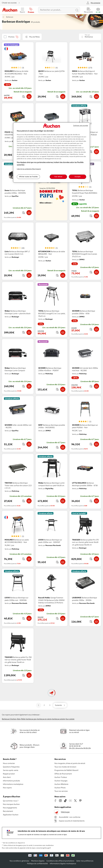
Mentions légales (38, 861)
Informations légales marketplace (63, 864)
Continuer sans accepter (81, 125)
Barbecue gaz (31, 719)
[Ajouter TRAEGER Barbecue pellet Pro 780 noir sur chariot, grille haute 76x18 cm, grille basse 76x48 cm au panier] (29, 675)
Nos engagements (10, 808)
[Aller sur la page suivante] (60, 705)
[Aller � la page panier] (98, 10)
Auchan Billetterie (61, 784)
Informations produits (11, 781)
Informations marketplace (13, 784)
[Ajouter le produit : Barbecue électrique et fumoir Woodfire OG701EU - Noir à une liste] (91, 97)
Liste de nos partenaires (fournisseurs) (29, 169)
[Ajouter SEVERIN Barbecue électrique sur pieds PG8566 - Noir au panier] (96, 444)
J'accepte (77, 177)
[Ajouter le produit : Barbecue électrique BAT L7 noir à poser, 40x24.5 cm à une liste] (24, 275)
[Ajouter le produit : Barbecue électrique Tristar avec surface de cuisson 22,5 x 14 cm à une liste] (24, 501)
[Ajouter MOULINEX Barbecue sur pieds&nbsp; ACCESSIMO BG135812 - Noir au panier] (29, 559)
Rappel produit (9, 774)
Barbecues (10, 17)
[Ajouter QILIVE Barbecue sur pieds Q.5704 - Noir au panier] (63, 96)
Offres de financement (63, 774)
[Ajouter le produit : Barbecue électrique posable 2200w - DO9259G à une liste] (24, 213)
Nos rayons (7, 788)
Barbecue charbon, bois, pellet (14, 719)
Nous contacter (9, 763)
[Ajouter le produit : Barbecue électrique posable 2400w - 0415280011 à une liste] (57, 447)
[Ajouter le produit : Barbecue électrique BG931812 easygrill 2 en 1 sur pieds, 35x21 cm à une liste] (57, 332)
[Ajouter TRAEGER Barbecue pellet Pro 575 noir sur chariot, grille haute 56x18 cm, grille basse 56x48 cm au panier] (96, 559)
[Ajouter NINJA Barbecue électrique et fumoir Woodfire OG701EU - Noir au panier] (96, 96)
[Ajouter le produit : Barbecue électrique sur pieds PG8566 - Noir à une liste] (91, 444)
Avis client (7, 777)
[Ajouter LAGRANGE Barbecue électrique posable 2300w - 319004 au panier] (96, 622)
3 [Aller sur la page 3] (50, 705)
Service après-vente (11, 770)
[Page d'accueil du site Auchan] (10, 10)
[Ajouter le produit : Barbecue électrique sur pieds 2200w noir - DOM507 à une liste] (57, 562)
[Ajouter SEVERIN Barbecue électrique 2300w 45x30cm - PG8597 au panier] (63, 389)
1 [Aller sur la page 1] (39, 705)
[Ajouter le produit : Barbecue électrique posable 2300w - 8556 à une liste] (91, 329)
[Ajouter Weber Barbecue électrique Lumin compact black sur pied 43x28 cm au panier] (63, 501)
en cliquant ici (20, 843)
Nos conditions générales (19, 861)
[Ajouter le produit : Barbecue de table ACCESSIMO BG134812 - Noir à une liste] (24, 97)
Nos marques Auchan (11, 804)
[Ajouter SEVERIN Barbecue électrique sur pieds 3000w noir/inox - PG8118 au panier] (96, 152)
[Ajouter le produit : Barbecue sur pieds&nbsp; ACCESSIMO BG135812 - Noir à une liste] (24, 559)
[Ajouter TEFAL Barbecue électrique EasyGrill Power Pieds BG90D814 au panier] (96, 216)
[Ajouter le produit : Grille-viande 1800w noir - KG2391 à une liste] (24, 444)
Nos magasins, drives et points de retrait (70, 763)
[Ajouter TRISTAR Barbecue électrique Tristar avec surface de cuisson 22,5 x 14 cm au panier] (29, 501)
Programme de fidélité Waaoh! (66, 770)
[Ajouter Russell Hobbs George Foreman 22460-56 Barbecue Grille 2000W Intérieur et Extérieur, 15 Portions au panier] (63, 618)
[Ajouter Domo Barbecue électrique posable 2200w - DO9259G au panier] (29, 213)
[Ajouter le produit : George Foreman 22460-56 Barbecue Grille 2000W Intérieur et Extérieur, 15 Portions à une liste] (57, 618)
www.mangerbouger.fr (44, 848)
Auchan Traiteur (61, 777)
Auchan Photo (60, 788)
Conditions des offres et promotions (60, 861)
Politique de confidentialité (37, 864)
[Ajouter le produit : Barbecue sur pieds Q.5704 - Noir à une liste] (57, 97)
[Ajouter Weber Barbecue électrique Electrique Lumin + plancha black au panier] (29, 332)
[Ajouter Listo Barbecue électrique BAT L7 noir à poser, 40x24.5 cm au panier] (29, 275)
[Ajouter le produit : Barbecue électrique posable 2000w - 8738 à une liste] (91, 501)
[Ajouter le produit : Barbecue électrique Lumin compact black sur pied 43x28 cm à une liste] (57, 501)
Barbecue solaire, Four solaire (63, 719)
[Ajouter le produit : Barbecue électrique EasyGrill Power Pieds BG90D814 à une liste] (91, 216)
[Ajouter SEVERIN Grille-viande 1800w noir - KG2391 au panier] (29, 444)
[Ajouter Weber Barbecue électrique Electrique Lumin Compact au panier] (29, 386)
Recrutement (8, 811)
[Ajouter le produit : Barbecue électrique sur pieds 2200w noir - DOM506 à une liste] (24, 618)
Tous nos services (61, 791)
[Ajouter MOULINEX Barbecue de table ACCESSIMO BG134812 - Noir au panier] (29, 96)
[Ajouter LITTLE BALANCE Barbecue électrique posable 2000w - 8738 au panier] (96, 501)
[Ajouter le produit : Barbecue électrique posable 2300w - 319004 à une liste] (91, 621)
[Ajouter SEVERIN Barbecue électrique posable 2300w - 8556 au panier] (96, 329)
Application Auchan (11, 815)
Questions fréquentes (11, 767)
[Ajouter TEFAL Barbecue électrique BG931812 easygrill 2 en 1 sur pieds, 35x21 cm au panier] (63, 332)
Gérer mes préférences (85, 861)
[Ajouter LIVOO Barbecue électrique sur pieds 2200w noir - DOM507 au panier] (63, 562)
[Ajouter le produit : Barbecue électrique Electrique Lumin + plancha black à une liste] (24, 332)
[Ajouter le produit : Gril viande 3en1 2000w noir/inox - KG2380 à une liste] (91, 386)
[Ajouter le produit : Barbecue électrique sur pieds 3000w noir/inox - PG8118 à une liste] (91, 152)
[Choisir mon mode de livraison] (12, 3)
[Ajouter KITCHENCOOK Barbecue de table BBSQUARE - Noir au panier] (63, 275)
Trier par (87, 35)
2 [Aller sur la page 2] (44, 705)
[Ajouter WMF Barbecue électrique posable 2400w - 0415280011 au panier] (63, 447)
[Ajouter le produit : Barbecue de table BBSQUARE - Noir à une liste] (57, 275)
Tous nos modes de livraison (65, 767)
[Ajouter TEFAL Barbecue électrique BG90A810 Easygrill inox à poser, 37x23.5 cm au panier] (96, 272)
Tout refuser (58, 177)
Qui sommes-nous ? (11, 801)
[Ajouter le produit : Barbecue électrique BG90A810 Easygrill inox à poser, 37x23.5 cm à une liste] (91, 272)
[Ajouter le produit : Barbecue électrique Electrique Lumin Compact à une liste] (24, 386)
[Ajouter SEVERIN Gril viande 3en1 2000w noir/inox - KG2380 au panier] (96, 386)
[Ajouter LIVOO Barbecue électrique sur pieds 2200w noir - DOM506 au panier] (29, 618)
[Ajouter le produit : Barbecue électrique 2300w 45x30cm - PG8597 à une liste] (57, 389)
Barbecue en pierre (44, 719)
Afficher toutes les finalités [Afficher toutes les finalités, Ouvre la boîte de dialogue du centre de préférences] (28, 177)
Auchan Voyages (61, 781)
